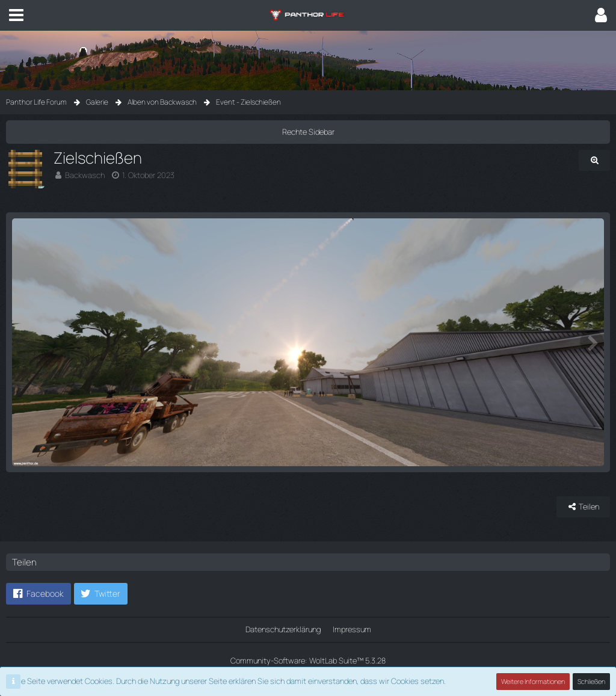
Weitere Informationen (533, 681)
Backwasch (85, 175)
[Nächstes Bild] (592, 342)
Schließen (591, 681)
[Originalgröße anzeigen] (594, 160)
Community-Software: (308, 661)
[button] (16, 15)
